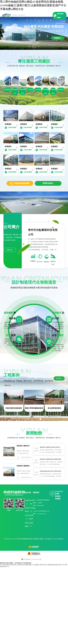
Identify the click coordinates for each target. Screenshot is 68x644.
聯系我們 (51, 16)
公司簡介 (31, 16)
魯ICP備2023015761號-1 (51, 539)
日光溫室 (31, 510)
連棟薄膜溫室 (27, 510)
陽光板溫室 (31, 502)
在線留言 (47, 16)
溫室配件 (31, 525)
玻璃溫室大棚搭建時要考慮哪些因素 (50, 459)
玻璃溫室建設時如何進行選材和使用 (50, 471)
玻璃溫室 (27, 502)
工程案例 (43, 16)
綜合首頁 (27, 16)
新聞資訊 (39, 16)
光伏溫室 (27, 517)
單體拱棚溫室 (27, 525)
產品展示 (35, 16)
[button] (29, 46)
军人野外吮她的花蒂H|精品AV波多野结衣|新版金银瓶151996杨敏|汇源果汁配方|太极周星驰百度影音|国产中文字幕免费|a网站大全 (33, 5)
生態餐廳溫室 (31, 517)
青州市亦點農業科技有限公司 (26, 539)
